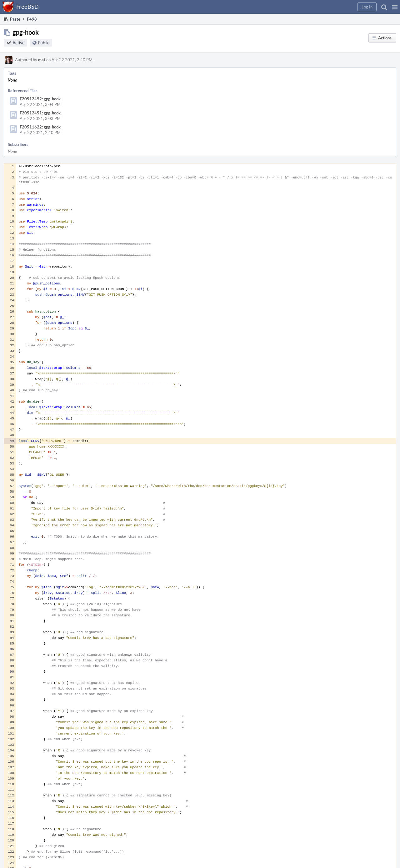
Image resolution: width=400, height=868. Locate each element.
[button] (395, 7)
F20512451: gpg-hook (40, 113)
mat (42, 60)
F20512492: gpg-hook (40, 99)
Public (44, 43)
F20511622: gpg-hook (40, 127)
